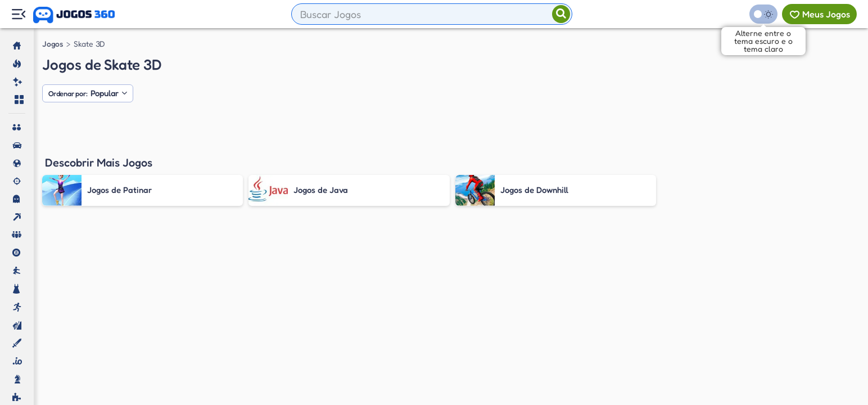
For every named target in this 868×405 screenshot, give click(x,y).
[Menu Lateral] (18, 14)
